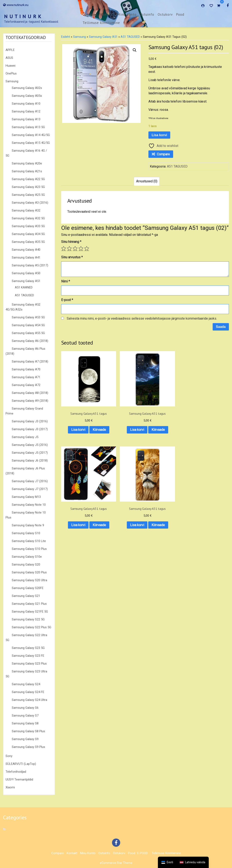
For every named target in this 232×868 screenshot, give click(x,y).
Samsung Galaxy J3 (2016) (30, 421)
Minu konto (127, 14)
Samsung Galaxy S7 (25, 716)
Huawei (10, 66)
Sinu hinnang (71, 242)
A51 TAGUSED (24, 295)
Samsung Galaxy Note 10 (29, 505)
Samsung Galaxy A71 (26, 377)
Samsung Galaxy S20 (26, 564)
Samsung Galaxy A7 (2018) (30, 361)
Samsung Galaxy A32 (26, 210)
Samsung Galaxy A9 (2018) (30, 401)
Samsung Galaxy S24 (26, 684)
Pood (180, 14)
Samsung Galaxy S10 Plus (29, 549)
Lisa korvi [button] (80, 412)
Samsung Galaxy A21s (27, 171)
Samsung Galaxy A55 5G (28, 333)
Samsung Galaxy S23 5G (28, 648)
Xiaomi (10, 787)
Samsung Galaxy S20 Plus (29, 572)
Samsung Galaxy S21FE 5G (30, 612)
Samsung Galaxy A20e (27, 163)
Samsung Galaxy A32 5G (28, 218)
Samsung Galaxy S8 (25, 723)
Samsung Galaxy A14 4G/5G (31, 135)
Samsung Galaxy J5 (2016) (30, 445)
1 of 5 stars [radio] (64, 248)
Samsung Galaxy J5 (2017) (30, 453)
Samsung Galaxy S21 (26, 596)
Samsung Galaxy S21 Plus (29, 604)
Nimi (66, 281)
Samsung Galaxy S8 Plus (28, 731)
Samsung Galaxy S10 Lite (29, 541)
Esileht (66, 37)
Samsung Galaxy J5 (25, 437)
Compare (90, 14)
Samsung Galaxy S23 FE (28, 656)
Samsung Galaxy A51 (26, 281)
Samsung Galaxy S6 (25, 708)
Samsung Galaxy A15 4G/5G (31, 143)
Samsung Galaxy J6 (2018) (30, 461)
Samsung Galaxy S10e (27, 557)
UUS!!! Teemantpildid (19, 779)
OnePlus (11, 73)
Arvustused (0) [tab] (147, 181)
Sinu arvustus (72, 257)
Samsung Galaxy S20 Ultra (29, 580)
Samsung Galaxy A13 (26, 119)
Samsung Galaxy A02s (27, 88)
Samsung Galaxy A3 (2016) (30, 203)
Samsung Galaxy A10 (26, 104)
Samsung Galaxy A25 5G (28, 195)
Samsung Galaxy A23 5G (28, 187)
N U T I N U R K (23, 16)
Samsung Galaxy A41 (26, 257)
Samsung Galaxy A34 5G (28, 234)
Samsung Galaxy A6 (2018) (30, 341)
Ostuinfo (147, 14)
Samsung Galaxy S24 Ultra (29, 700)
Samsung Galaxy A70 (26, 369)
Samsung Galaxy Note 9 (28, 525)
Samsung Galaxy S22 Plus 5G (31, 627)
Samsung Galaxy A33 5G (28, 226)
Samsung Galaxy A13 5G (28, 127)
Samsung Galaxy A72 (26, 385)
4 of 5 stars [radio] (81, 248)
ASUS (9, 58)
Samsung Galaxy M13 (26, 497)
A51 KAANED (24, 287)
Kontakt (107, 14)
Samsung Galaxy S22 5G (28, 619)
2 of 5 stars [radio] (69, 248)
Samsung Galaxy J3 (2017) (30, 429)
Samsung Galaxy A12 (26, 111)
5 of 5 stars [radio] (87, 248)
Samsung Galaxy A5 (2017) (30, 265)
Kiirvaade (80, 422)
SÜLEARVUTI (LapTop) (21, 764)
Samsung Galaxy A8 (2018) (30, 393)
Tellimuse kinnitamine (101, 23)
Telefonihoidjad (16, 772)
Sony (9, 756)
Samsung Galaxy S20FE (28, 588)
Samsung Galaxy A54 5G (28, 325)
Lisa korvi (159, 135)
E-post (67, 300)
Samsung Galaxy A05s (27, 96)
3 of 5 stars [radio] (75, 248)
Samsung (12, 81)
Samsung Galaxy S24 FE (28, 692)
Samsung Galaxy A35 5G (28, 242)
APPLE (10, 50)
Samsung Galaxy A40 (26, 250)
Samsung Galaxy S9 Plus (28, 747)
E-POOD (142, 853)
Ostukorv (165, 14)
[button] (135, 50)
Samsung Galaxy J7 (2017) (30, 489)
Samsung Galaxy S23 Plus (29, 664)
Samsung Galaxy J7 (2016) (30, 481)
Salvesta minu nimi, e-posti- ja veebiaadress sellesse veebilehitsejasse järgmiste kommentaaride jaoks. (142, 318)
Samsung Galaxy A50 (26, 273)
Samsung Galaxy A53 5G (28, 317)
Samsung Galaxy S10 (26, 533)
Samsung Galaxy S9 (25, 739)
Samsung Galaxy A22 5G (28, 179)
